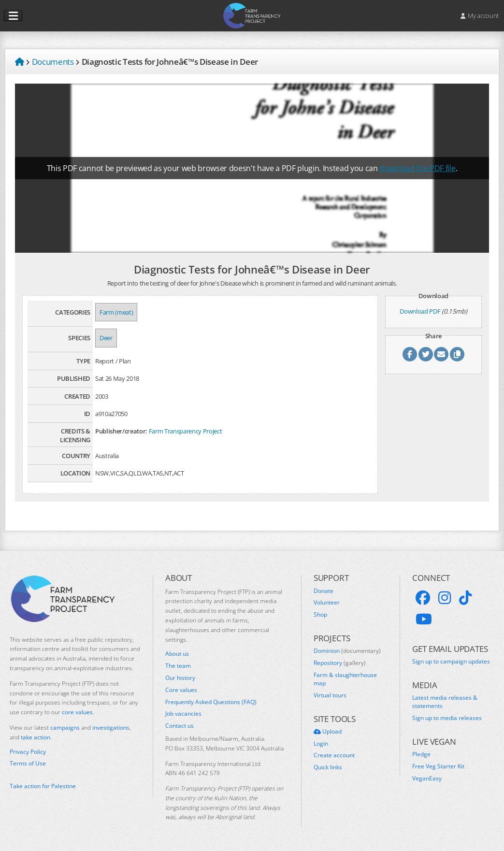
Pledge (421, 754)
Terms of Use (28, 764)
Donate (324, 591)
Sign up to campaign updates (451, 662)
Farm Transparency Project (186, 431)
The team (178, 666)
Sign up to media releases (447, 718)
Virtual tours (330, 695)
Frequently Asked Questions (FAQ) (211, 702)
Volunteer (327, 603)
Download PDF (420, 311)
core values (77, 712)
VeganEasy (427, 779)
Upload (328, 732)
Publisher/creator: (121, 431)
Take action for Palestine (43, 786)
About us (177, 654)
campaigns (65, 728)
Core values (181, 690)
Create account (334, 755)
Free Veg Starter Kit (438, 766)
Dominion (347, 651)
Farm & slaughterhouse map (345, 679)
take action (36, 737)
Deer (106, 338)
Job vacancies (183, 714)
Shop (320, 615)
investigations (111, 728)
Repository (340, 663)
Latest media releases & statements (445, 702)
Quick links (328, 767)
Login (321, 744)
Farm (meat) (116, 312)
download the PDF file (417, 168)
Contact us (180, 726)
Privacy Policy (28, 752)
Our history (180, 678)
